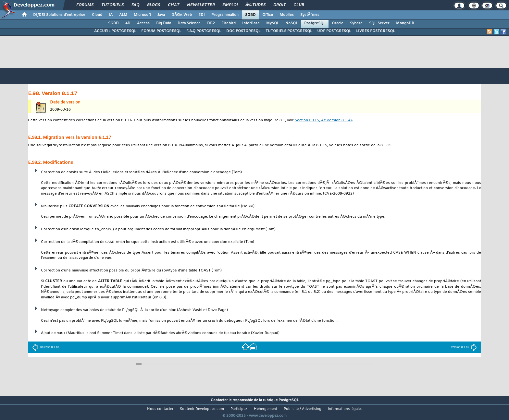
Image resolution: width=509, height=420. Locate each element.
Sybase (356, 23)
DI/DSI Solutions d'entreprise (59, 15)
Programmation (225, 15)
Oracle (338, 23)
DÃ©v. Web (182, 15)
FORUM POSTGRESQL (161, 31)
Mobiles (287, 15)
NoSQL (292, 23)
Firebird (229, 23)
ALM (123, 15)
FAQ (135, 5)
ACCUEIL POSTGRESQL (115, 31)
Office (268, 15)
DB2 (211, 23)
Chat (174, 5)
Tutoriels (112, 5)
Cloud (97, 15)
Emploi (230, 5)
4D (128, 23)
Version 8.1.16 (464, 347)
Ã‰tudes (255, 5)
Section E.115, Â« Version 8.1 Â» (324, 120)
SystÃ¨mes (310, 15)
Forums (85, 5)
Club (299, 5)
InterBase (251, 23)
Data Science (189, 23)
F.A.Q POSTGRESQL (204, 31)
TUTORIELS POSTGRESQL (289, 31)
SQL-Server (379, 23)
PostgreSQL (315, 23)
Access (143, 23)
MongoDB (405, 23)
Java (161, 15)
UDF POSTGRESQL (334, 31)
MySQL (273, 23)
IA (111, 15)
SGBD (250, 15)
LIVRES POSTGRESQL (375, 31)
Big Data (164, 23)
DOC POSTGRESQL (243, 31)
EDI (202, 15)
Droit (279, 5)
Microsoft (142, 15)
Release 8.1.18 (46, 347)
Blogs (154, 5)
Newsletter (201, 5)
